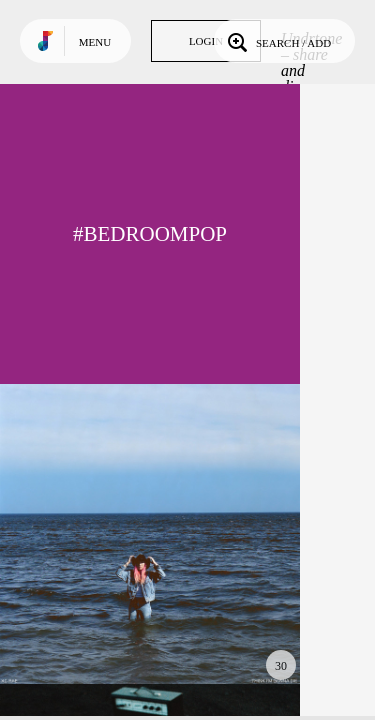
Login (206, 41)
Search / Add (277, 41)
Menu (95, 42)
